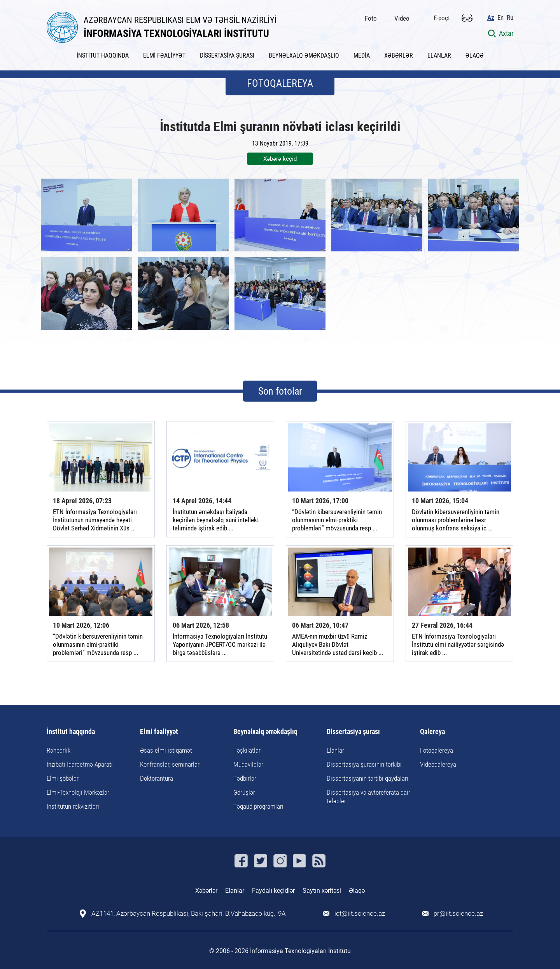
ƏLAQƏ (475, 55)
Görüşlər (244, 792)
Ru (510, 18)
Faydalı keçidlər (273, 891)
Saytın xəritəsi (322, 891)
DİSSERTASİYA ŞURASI (227, 55)
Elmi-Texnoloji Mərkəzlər (78, 792)
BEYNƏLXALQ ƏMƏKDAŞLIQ (304, 55)
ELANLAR (439, 55)
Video (402, 18)
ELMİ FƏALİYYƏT (164, 55)
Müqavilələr (248, 764)
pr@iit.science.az (458, 914)
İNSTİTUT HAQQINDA (103, 55)
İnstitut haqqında (71, 732)
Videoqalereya (438, 764)
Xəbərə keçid (280, 159)
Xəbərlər (206, 891)
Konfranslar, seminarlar (170, 764)
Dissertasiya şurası (353, 732)
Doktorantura (157, 778)
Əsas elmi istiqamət (166, 750)
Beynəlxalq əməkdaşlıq (265, 732)
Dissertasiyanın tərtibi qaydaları (367, 778)
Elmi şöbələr (63, 778)
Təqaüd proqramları (258, 806)
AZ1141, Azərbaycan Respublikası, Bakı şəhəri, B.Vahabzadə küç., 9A (189, 914)
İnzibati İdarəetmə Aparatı (80, 764)
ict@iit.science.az (360, 914)
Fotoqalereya (437, 750)
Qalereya (432, 732)
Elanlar (335, 750)
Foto (371, 18)
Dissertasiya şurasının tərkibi (364, 764)
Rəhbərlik (59, 750)
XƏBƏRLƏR (399, 55)
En (500, 18)
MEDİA (362, 55)
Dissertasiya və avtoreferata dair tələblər (368, 797)
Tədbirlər (245, 778)
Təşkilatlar (247, 750)
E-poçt (442, 18)
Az (491, 18)
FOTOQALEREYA (280, 83)
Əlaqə (357, 891)
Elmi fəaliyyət (159, 732)
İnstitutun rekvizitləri (73, 806)
